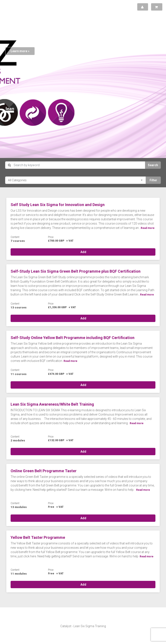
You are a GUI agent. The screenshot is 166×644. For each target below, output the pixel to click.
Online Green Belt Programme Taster (44, 471)
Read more (148, 228)
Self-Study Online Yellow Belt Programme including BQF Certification (73, 338)
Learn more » (20, 51)
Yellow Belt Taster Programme (38, 537)
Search (153, 165)
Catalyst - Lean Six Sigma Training (83, 626)
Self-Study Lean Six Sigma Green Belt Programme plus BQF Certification (76, 271)
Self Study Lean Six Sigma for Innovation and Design (58, 205)
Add (83, 252)
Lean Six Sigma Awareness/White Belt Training (52, 404)
